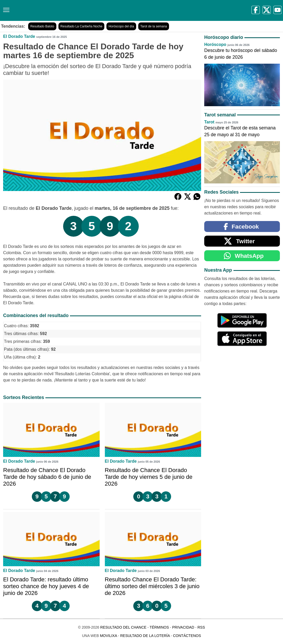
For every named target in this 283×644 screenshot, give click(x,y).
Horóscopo (215, 44)
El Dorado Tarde (19, 36)
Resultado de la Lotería (145, 636)
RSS (201, 627)
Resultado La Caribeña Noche (82, 26)
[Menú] (5, 8)
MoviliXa (108, 636)
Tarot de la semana (154, 26)
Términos (159, 627)
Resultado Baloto (42, 26)
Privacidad (183, 627)
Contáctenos (187, 636)
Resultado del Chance (123, 627)
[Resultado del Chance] (76, 10)
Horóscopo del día (121, 26)
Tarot (209, 122)
